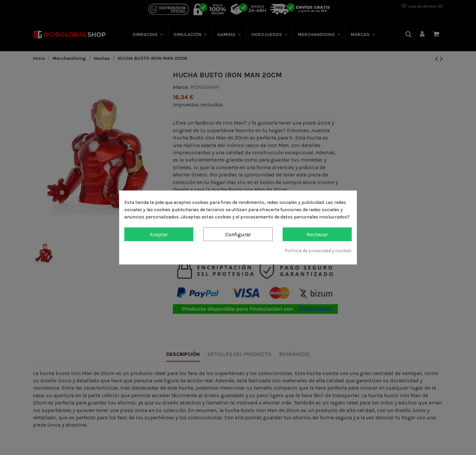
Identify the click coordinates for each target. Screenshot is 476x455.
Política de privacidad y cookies (318, 251)
